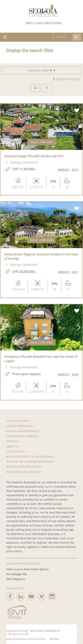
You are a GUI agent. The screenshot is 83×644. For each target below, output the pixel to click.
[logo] (43, 11)
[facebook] (10, 595)
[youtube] (31, 595)
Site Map (54, 639)
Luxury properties (20, 426)
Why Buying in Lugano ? (23, 472)
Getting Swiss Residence (24, 467)
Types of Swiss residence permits (30, 462)
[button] (4, 127)
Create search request (23, 436)
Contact (12, 441)
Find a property (18, 421)
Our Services (15, 451)
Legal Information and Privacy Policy (26, 639)
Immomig (22, 631)
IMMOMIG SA (53, 631)
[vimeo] (42, 595)
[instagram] (52, 595)
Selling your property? (23, 431)
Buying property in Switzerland (30, 457)
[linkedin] (21, 595)
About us (13, 446)
